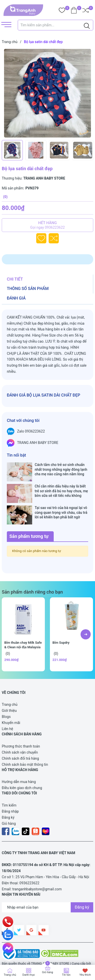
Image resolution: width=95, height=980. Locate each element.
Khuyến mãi (11, 707)
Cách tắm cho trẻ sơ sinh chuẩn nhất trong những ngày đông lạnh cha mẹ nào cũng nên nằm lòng (61, 469)
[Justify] (87, 25)
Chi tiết (15, 279)
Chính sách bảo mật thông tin (25, 749)
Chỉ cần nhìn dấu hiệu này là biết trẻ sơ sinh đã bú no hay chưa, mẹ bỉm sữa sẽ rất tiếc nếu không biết (61, 486)
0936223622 (30, 867)
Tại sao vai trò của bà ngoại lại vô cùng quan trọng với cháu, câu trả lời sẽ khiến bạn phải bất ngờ (61, 502)
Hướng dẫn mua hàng (19, 766)
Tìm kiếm (9, 789)
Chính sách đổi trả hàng (20, 742)
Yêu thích (85, 975)
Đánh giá (16, 298)
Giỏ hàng (9, 808)
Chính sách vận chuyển (20, 736)
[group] (48, 93)
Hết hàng (48, 225)
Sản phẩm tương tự (29, 520)
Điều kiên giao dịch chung (22, 772)
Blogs (6, 701)
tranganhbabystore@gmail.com (37, 873)
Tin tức (66, 975)
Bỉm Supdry (61, 627)
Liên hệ (7, 713)
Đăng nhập (10, 795)
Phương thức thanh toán (21, 730)
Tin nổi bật (16, 455)
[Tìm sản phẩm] (56, 25)
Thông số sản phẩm (28, 289)
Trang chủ (10, 689)
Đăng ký (8, 801)
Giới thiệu (9, 695)
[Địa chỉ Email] (48, 891)
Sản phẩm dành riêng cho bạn (32, 576)
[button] (86, 618)
